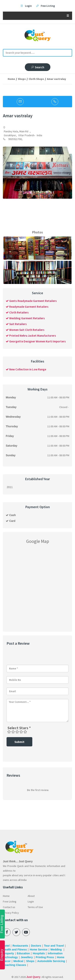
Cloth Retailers (17, 312)
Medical (18, 961)
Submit (19, 742)
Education (23, 953)
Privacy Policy (11, 913)
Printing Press (45, 957)
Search (38, 67)
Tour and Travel (54, 946)
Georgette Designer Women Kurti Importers (36, 341)
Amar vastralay (56, 79)
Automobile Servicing (51, 961)
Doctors (36, 946)
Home (11, 79)
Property (8, 953)
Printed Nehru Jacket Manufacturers (31, 336)
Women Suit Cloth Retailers (25, 330)
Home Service (39, 950)
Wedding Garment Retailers (25, 318)
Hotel (6, 946)
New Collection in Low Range (26, 369)
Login (31, 901)
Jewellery (27, 957)
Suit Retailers (16, 324)
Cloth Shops (36, 79)
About (31, 896)
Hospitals (39, 953)
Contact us (9, 907)
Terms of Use (35, 907)
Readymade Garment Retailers (27, 307)
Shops (22, 79)
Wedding (56, 950)
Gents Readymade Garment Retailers (31, 301)
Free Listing (10, 901)
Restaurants (20, 946)
